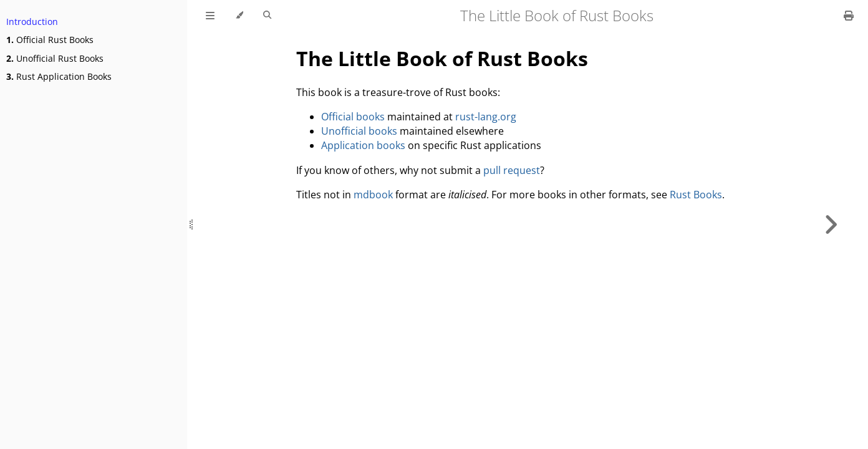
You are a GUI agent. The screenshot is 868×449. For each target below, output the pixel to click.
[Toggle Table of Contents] (210, 16)
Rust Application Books (59, 76)
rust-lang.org (486, 117)
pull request (512, 170)
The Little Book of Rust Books (442, 58)
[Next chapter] (831, 224)
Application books (363, 145)
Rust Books (696, 195)
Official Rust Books (50, 40)
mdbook (373, 195)
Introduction (32, 22)
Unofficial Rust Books (55, 58)
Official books (353, 117)
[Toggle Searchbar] (267, 16)
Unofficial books (359, 131)
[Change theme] (239, 16)
